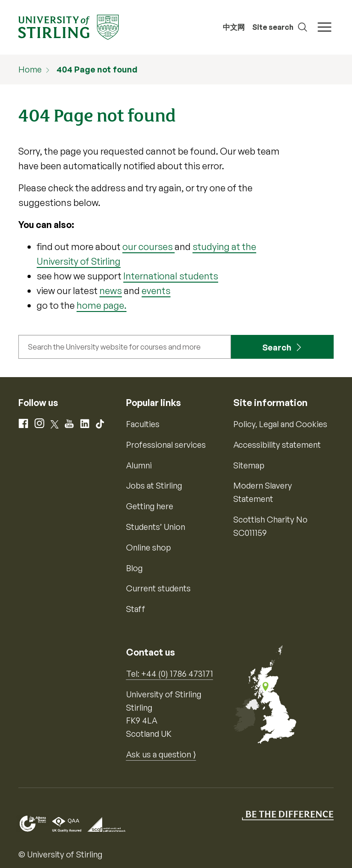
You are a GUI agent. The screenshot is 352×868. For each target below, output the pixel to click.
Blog (134, 568)
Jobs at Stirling (154, 485)
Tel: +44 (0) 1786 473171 (170, 673)
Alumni (139, 465)
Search (277, 347)
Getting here (150, 506)
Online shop (148, 547)
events (156, 291)
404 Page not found (97, 69)
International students (171, 276)
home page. (102, 305)
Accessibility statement (277, 445)
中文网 (234, 27)
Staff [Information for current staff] (136, 609)
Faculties (143, 424)
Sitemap (249, 465)
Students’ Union (156, 527)
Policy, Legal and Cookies (280, 424)
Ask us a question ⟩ (161, 754)
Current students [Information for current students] (158, 588)
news (111, 291)
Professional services (166, 445)
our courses (148, 247)
